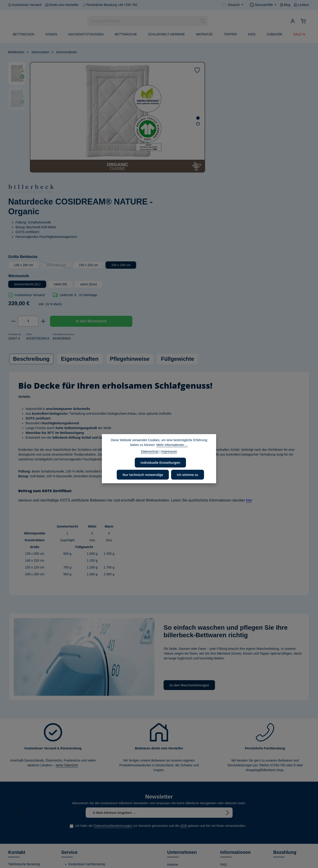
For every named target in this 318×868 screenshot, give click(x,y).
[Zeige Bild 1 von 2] (173, 118)
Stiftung (173, 798)
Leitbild (172, 770)
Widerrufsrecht (231, 785)
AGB (184, 717)
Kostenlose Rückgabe (236, 820)
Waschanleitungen (233, 763)
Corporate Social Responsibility (179, 788)
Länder (121, 761)
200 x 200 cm (205, 155)
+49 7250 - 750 (24, 771)
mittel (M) (241, 175)
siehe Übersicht (67, 656)
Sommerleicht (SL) (208, 175)
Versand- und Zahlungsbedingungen (236, 795)
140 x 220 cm (240, 147)
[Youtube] (20, 834)
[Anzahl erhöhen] (224, 212)
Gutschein (227, 813)
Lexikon (301, 5)
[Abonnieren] (228, 703)
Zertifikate (174, 806)
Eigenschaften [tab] (80, 250)
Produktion (175, 813)
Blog (285, 5)
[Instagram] (27, 834)
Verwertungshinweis (235, 842)
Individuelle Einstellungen (160, 462)
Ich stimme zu (187, 474)
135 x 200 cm (205, 146)
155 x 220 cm (270, 146)
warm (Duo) (270, 175)
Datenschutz (229, 828)
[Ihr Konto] (293, 21)
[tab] (31, 250)
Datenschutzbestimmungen (113, 717)
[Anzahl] (209, 212)
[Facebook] (12, 834)
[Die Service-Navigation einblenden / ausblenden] (263, 5)
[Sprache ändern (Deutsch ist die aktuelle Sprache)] (233, 5)
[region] (94, 117)
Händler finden (231, 770)
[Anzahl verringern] (194, 212)
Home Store (176, 828)
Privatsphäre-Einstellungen (230, 853)
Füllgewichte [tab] (177, 250)
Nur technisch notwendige (143, 474)
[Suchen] (203, 21)
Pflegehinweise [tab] (130, 250)
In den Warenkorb (270, 211)
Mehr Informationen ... (172, 445)
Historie (173, 755)
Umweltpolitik (177, 777)
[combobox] (143, 21)
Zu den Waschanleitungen (189, 576)
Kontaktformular (20, 806)
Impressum (228, 835)
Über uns (174, 763)
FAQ (223, 755)
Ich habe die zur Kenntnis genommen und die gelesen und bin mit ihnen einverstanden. (162, 717)
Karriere (173, 820)
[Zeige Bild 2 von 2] (173, 124)
